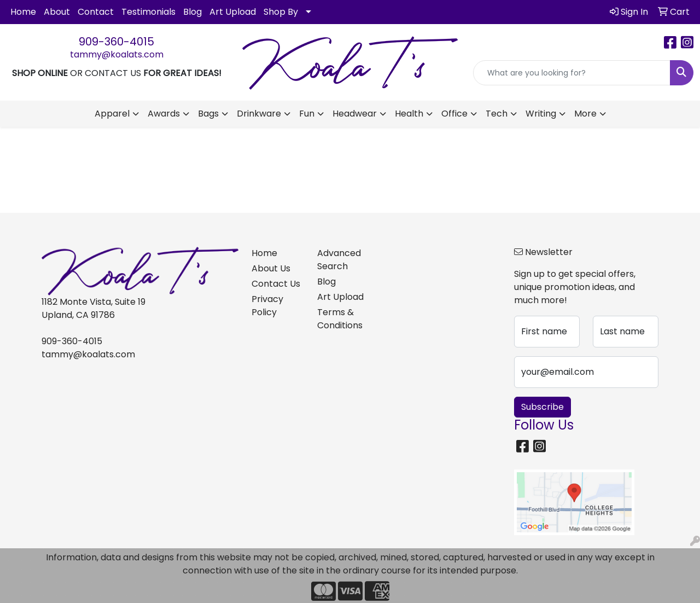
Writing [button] (541, 114)
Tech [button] (497, 114)
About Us (271, 268)
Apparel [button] (112, 114)
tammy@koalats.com (117, 54)
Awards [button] (164, 114)
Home (23, 12)
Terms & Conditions (340, 319)
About (57, 12)
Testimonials (148, 12)
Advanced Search (339, 260)
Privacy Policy (267, 306)
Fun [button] (307, 114)
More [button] (585, 114)
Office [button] (454, 114)
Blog (192, 12)
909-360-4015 (116, 42)
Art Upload (233, 12)
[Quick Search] (572, 73)
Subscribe (542, 407)
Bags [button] (208, 114)
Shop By (281, 12)
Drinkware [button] (259, 114)
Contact (96, 12)
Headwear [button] (355, 114)
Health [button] (409, 114)
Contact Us (276, 284)
